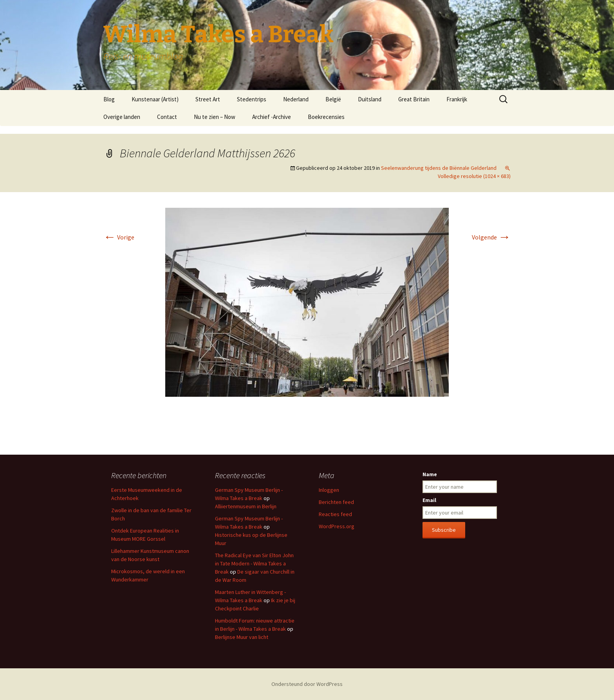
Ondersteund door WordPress (307, 684)
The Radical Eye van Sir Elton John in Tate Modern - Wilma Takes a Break (254, 563)
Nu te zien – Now (215, 117)
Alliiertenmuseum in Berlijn (246, 506)
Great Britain (414, 99)
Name (430, 474)
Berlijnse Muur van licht (242, 637)
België (333, 99)
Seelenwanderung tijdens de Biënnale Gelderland (439, 168)
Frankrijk (457, 99)
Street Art (208, 99)
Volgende (491, 237)
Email (429, 500)
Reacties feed (335, 514)
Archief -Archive (272, 117)
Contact (167, 117)
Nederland (296, 99)
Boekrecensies (326, 117)
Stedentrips (252, 99)
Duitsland (370, 99)
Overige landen (122, 117)
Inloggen (329, 490)
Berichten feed (336, 502)
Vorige (119, 237)
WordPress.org (337, 526)
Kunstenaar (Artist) (155, 99)
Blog (109, 99)
